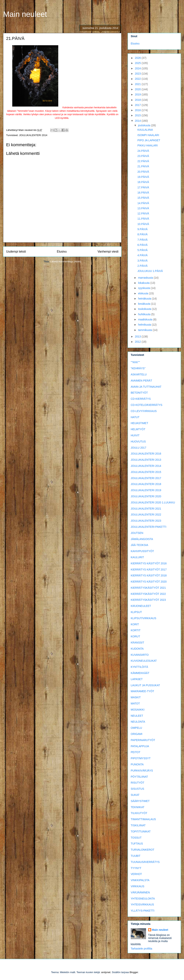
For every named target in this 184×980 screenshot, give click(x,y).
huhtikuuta (145, 314)
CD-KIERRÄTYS (141, 399)
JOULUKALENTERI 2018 (146, 484)
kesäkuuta (145, 304)
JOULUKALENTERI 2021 (146, 509)
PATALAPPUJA (140, 746)
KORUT (135, 636)
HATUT (135, 417)
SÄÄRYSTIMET (140, 801)
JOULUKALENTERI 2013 (146, 460)
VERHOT (136, 874)
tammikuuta (145, 330)
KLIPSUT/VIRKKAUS (143, 618)
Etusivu (62, 252)
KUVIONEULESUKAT (144, 661)
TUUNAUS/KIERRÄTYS (145, 862)
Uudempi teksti (16, 252)
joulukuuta (145, 125)
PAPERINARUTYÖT (143, 740)
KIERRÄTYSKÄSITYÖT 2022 (148, 594)
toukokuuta (145, 309)
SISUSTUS (137, 789)
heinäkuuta (145, 299)
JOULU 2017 (138, 448)
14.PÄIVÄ (143, 203)
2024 (138, 68)
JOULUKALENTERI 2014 (33, 135)
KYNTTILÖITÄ (139, 667)
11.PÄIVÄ (143, 219)
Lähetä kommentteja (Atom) (66, 261)
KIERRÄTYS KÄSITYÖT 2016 (149, 563)
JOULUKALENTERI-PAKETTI (149, 527)
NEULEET (137, 716)
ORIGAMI (137, 734)
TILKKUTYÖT (139, 813)
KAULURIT (137, 557)
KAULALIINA (145, 130)
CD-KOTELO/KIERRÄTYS (147, 405)
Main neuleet (25, 14)
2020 (138, 89)
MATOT (135, 703)
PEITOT (136, 752)
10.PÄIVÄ (143, 224)
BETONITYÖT (139, 393)
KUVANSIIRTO (140, 655)
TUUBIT (136, 856)
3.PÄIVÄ (143, 261)
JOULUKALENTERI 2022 (146, 515)
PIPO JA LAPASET (149, 140)
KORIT (135, 624)
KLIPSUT (136, 612)
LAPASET (137, 679)
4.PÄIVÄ (143, 255)
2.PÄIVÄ (143, 266)
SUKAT (135, 795)
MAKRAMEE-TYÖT (142, 691)
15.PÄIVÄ (143, 198)
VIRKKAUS (138, 886)
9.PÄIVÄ (143, 229)
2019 (138, 94)
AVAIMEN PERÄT (141, 381)
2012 (138, 342)
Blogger (134, 972)
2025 (138, 63)
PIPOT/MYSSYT (141, 758)
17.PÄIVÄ (143, 187)
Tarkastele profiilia (141, 949)
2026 (138, 58)
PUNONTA (137, 764)
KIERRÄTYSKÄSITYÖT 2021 (148, 588)
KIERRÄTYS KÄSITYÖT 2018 (149, 575)
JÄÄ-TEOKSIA (139, 545)
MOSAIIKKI (138, 710)
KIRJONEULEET (141, 606)
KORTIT (136, 630)
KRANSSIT (137, 643)
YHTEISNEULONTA (143, 899)
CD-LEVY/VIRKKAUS (144, 411)
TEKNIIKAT (138, 807)
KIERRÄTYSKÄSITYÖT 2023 (148, 600)
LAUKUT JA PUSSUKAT (145, 685)
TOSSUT (136, 838)
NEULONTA (138, 722)
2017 (138, 105)
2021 (138, 84)
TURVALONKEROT (143, 850)
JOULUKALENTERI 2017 (146, 478)
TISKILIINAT (138, 825)
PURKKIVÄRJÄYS (142, 771)
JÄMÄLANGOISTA (142, 539)
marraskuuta (146, 278)
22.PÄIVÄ (143, 161)
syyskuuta (144, 288)
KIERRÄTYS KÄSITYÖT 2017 (149, 570)
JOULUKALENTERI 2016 (146, 454)
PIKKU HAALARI (148, 145)
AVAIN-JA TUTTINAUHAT (146, 387)
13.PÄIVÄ (143, 208)
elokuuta (143, 293)
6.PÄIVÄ (143, 245)
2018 (138, 100)
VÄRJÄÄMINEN (140, 892)
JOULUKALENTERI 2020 (146, 496)
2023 (138, 74)
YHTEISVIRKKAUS (142, 904)
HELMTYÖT (138, 429)
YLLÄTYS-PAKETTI (143, 911)
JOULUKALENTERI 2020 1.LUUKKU (153, 502)
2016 (138, 110)
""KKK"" (135, 362)
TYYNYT (136, 868)
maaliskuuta (146, 319)
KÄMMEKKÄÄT (140, 673)
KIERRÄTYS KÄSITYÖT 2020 (149, 582)
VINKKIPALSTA (140, 880)
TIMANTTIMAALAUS (143, 819)
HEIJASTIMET (139, 423)
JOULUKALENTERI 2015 (146, 472)
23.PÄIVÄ (143, 156)
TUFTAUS (137, 844)
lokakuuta (144, 283)
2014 (138, 121)
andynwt (106, 972)
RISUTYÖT (138, 783)
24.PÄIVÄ (143, 151)
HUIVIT (135, 435)
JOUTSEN (137, 533)
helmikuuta (145, 325)
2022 (138, 79)
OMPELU (136, 728)
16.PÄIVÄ (143, 193)
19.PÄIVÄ (143, 177)
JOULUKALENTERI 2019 (146, 490)
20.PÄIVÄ (143, 172)
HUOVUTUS (138, 442)
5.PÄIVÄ (143, 250)
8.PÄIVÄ (143, 234)
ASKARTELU (139, 374)
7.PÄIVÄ (143, 240)
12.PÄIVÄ (143, 213)
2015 (138, 115)
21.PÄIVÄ (143, 166)
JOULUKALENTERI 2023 (146, 521)
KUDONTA (137, 649)
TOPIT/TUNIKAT (141, 831)
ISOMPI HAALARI (148, 135)
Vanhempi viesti (108, 252)
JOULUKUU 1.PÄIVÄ (150, 271)
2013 (138, 337)
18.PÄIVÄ (143, 182)
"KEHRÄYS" (138, 368)
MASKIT (136, 697)
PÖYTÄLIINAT (139, 777)
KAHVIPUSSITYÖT (142, 551)
